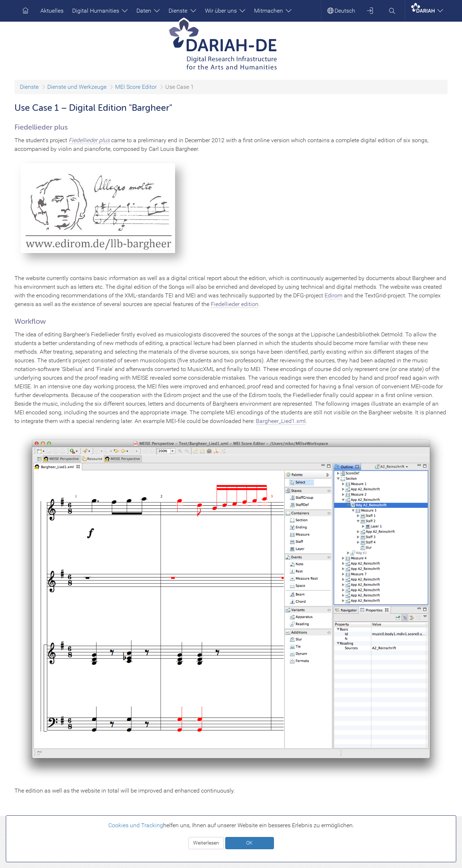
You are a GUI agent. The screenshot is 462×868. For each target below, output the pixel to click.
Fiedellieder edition (235, 304)
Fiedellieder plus (89, 140)
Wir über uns (225, 11)
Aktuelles (52, 11)
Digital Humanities (100, 11)
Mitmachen (273, 11)
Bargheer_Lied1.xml (281, 421)
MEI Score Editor (136, 87)
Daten (148, 11)
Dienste (182, 11)
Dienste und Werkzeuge (77, 87)
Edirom (334, 295)
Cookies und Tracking (136, 825)
